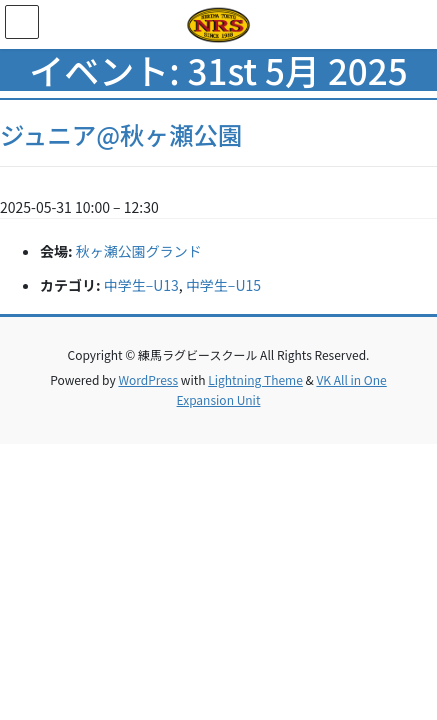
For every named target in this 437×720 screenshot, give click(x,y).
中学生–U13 (141, 285)
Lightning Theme (255, 379)
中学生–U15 (223, 285)
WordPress (148, 379)
